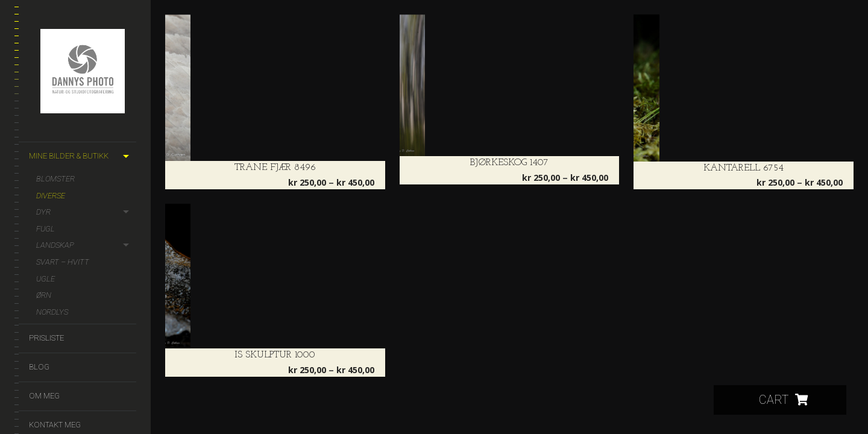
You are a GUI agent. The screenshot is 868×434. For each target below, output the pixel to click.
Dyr (43, 212)
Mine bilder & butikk (69, 156)
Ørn (44, 295)
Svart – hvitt (63, 262)
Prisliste (46, 338)
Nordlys (52, 312)
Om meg (44, 396)
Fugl (46, 229)
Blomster (55, 179)
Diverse (51, 196)
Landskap (55, 245)
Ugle (46, 279)
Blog (39, 367)
